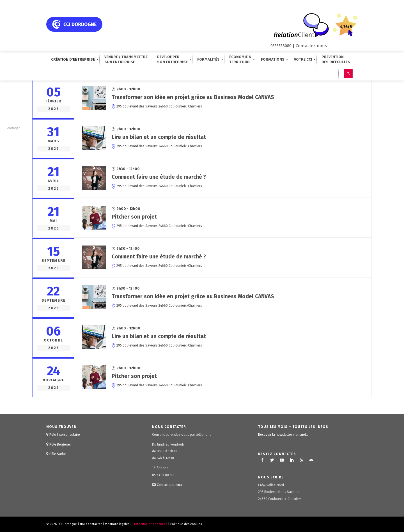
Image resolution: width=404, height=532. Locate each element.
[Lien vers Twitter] (272, 460)
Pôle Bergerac (60, 444)
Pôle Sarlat (58, 454)
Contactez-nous (311, 46)
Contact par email (170, 485)
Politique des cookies (186, 524)
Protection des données (150, 524)
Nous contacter (91, 524)
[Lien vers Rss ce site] (302, 460)
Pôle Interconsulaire (65, 435)
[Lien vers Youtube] (282, 460)
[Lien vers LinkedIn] (292, 460)
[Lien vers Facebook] (262, 460)
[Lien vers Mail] (311, 460)
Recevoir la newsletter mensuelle (283, 435)
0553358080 (281, 46)
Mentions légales (117, 524)
